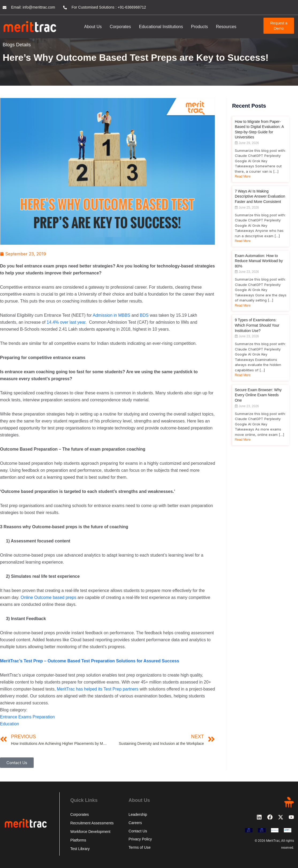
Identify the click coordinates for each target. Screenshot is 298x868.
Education (9, 724)
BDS (144, 315)
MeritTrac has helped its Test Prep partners (98, 689)
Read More (243, 176)
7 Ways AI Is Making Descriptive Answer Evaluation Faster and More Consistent (260, 196)
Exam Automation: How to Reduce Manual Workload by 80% (259, 261)
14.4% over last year (66, 322)
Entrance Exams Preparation (27, 717)
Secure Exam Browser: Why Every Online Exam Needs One (258, 395)
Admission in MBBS (112, 315)
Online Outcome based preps (48, 597)
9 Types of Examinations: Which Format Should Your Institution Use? (257, 325)
